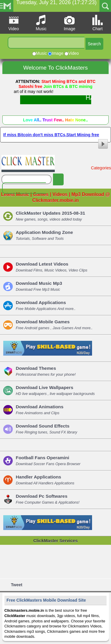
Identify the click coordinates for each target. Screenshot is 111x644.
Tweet (16, 585)
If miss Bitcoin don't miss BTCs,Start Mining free (55, 136)
